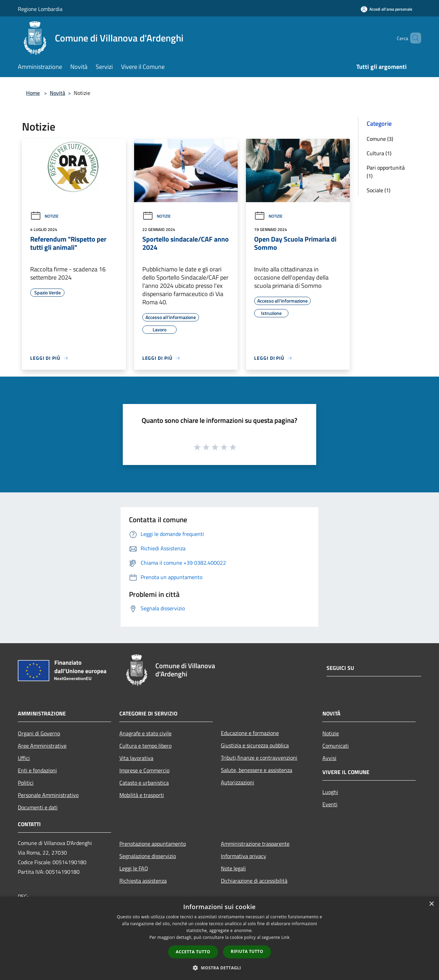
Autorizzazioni (238, 782)
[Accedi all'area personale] (387, 9)
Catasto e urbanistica (144, 783)
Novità (57, 93)
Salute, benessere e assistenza (257, 770)
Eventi (330, 804)
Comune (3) (380, 139)
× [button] (431, 904)
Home (33, 93)
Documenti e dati (38, 807)
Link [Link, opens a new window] (285, 937)
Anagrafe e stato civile (145, 733)
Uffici (24, 758)
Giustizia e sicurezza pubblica (255, 745)
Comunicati (336, 746)
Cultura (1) (379, 153)
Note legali (233, 868)
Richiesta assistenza (143, 881)
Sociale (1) (378, 190)
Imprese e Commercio (144, 770)
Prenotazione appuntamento (153, 844)
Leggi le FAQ (134, 868)
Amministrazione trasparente (255, 844)
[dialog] (219, 938)
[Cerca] (413, 38)
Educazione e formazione (250, 733)
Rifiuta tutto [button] (247, 951)
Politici (26, 783)
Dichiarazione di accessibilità (254, 881)
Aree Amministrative (42, 746)
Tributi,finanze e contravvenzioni (259, 758)
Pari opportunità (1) (386, 172)
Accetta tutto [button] (193, 952)
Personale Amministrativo (48, 795)
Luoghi (330, 792)
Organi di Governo (39, 733)
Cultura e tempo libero (145, 746)
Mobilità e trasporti (142, 795)
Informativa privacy (244, 856)
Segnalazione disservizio (148, 856)
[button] (219, 968)
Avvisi (329, 758)
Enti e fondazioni (37, 770)
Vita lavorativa (136, 758)
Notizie (44, 216)
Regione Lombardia (40, 9)
